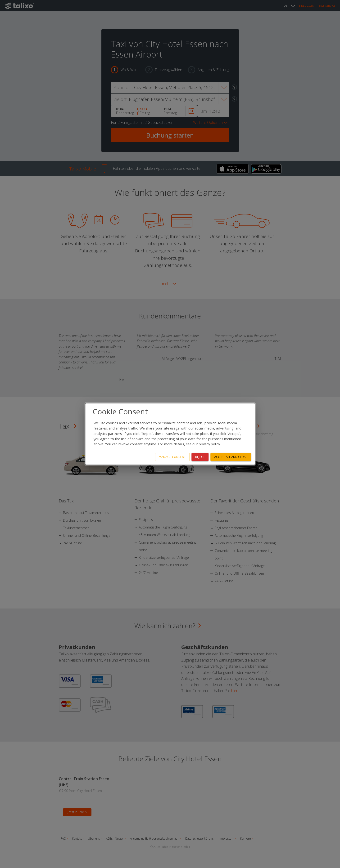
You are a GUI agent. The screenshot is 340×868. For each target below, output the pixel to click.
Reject (200, 457)
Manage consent (172, 457)
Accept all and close (231, 457)
